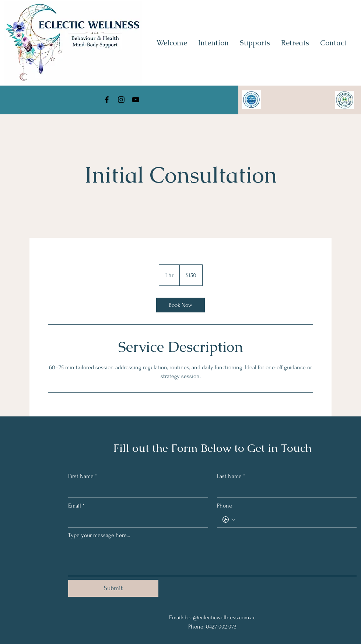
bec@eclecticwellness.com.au (220, 617)
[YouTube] (136, 100)
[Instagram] (121, 100)
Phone (225, 506)
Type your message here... (99, 535)
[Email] (136, 520)
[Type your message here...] (212, 559)
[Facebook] (107, 100)
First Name (83, 476)
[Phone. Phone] (294, 520)
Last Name (231, 476)
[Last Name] (285, 490)
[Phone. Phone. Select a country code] (229, 520)
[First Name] (136, 490)
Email (76, 506)
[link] (180, 305)
